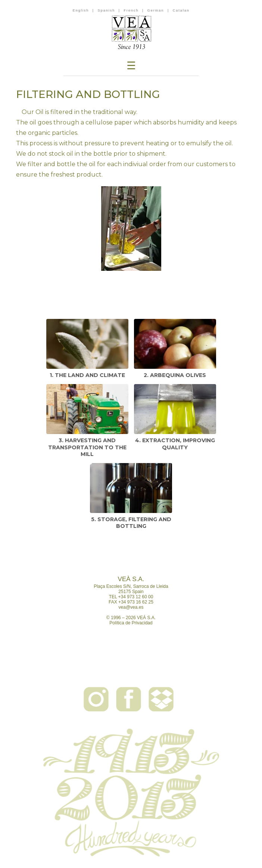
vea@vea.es (131, 607)
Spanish (106, 10)
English (81, 10)
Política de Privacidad (131, 623)
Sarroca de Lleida (151, 586)
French (131, 10)
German (156, 10)
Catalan (181, 10)
